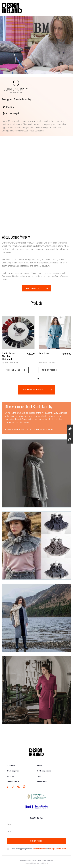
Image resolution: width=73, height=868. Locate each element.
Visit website (33, 288)
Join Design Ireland (44, 771)
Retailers (40, 765)
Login (39, 776)
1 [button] (35, 379)
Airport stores (42, 782)
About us (10, 776)
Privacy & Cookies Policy (57, 849)
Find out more (13, 370)
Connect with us (13, 782)
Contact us (11, 765)
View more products (33, 390)
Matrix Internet (44, 863)
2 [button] (38, 379)
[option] (18, 343)
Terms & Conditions (39, 849)
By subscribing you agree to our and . (39, 849)
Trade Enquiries (13, 771)
